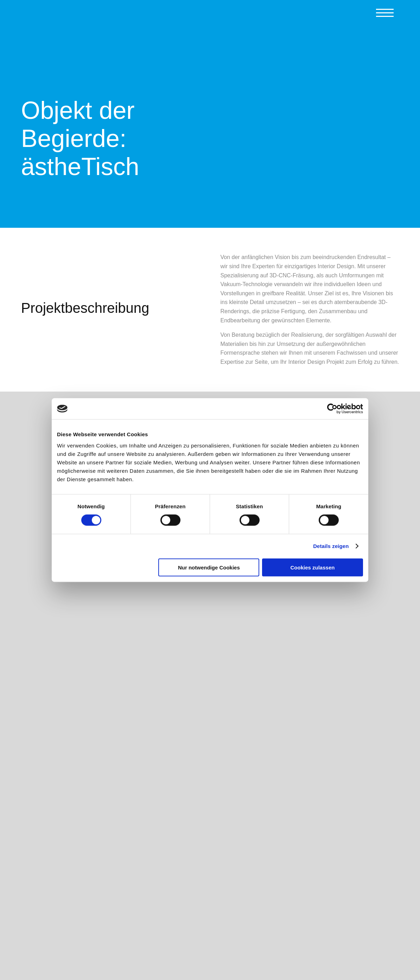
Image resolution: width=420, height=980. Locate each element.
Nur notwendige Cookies (209, 567)
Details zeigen (331, 546)
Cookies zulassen (313, 567)
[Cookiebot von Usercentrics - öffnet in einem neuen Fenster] (332, 409)
